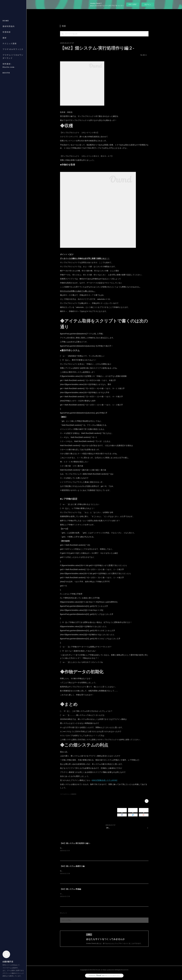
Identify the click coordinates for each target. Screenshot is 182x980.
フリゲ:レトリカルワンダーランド (13, 56)
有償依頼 (7, 32)
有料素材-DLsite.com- (9, 65)
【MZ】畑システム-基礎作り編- (73, 866)
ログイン (148, 4)
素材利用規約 (9, 26)
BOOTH (6, 73)
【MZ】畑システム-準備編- (71, 889)
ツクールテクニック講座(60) (68, 794)
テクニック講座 (10, 43)
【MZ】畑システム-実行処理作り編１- (75, 843)
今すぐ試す (133, 4)
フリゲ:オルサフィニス (13, 49)
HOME (6, 21)
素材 (5, 38)
